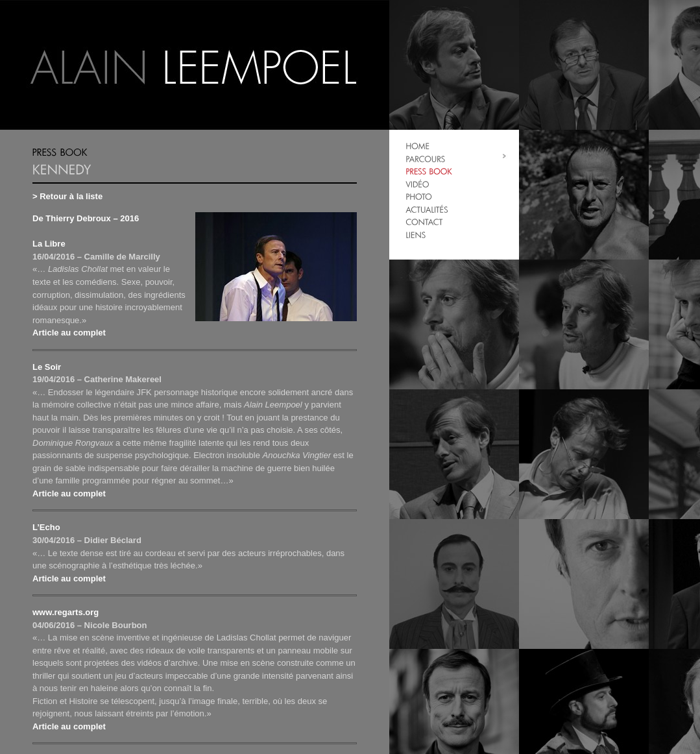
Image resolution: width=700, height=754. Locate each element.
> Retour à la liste (67, 196)
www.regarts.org (66, 612)
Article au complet (69, 333)
